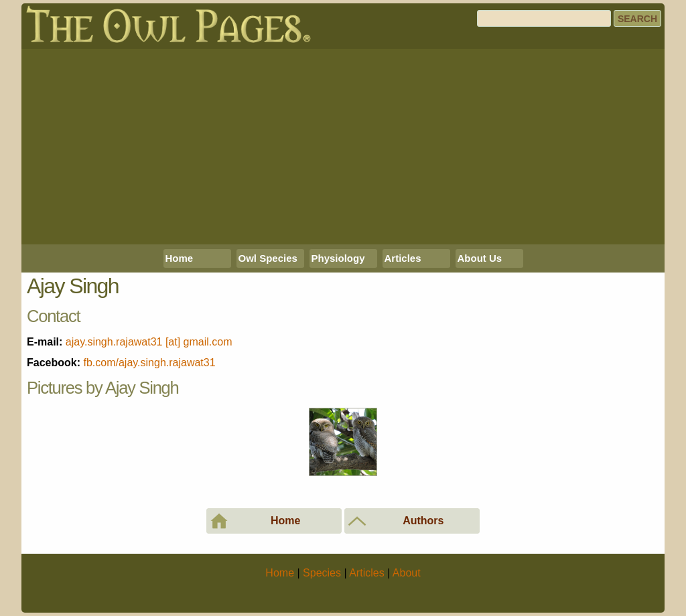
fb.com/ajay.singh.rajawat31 (149, 363)
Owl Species (268, 258)
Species (322, 573)
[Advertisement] (343, 147)
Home (180, 258)
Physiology (338, 258)
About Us (480, 258)
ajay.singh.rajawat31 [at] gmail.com (149, 342)
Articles (403, 258)
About (407, 573)
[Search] (544, 18)
